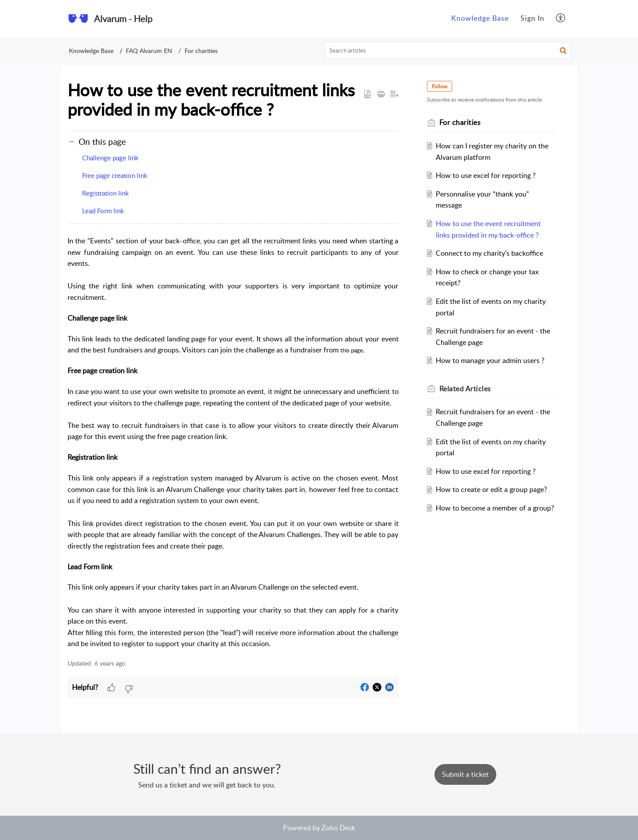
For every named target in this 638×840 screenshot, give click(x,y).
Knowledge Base (91, 51)
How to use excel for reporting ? (486, 175)
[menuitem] (480, 19)
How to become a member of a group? (495, 508)
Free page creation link (115, 175)
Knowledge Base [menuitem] (480, 18)
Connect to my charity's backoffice (489, 253)
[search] (448, 50)
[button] (563, 50)
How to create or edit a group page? (491, 489)
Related (465, 389)
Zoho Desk (338, 828)
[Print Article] (381, 95)
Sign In (532, 18)
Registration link (106, 193)
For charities (201, 51)
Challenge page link (110, 158)
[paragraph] (233, 443)
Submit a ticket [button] (465, 774)
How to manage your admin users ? (490, 360)
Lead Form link (103, 211)
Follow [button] (440, 86)
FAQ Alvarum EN (149, 51)
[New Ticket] (465, 774)
